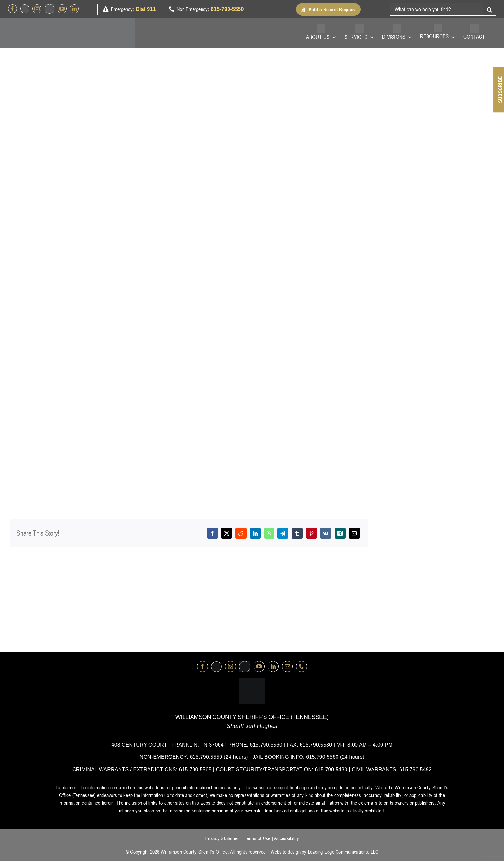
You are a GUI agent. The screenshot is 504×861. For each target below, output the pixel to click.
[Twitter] (25, 9)
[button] (328, 9)
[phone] (301, 666)
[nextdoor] (50, 9)
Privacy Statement (223, 838)
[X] (227, 533)
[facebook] (13, 9)
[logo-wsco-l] (252, 681)
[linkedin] (74, 9)
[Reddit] (241, 533)
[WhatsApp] (269, 533)
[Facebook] (212, 533)
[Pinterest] (311, 533)
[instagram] (37, 9)
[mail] (287, 666)
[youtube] (62, 9)
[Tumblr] (297, 533)
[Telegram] (283, 533)
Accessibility (287, 838)
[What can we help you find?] (437, 9)
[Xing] (340, 533)
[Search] (490, 9)
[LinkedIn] (255, 533)
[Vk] (326, 533)
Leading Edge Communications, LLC (343, 852)
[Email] (354, 533)
